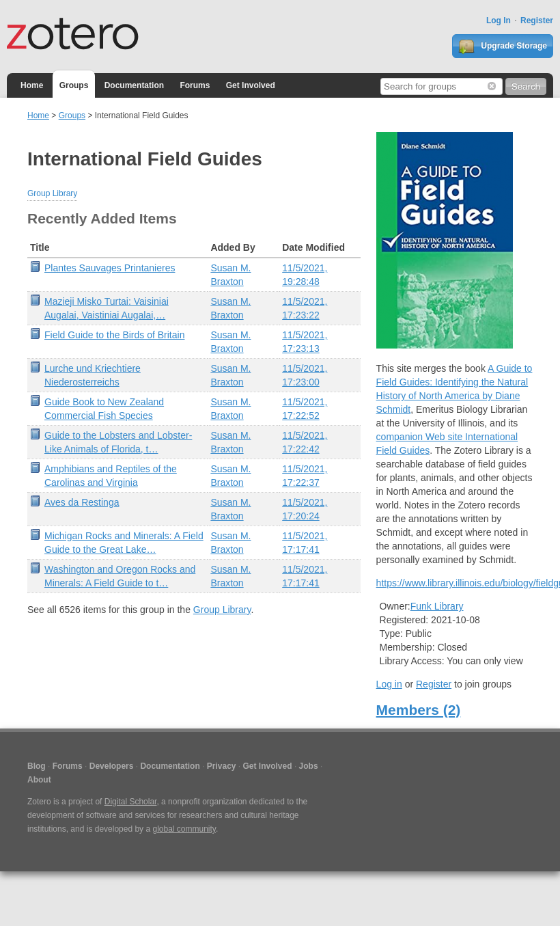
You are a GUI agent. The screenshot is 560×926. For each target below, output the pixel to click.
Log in (389, 684)
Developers (112, 766)
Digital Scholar (131, 802)
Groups (74, 85)
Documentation (134, 85)
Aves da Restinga (82, 502)
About (39, 780)
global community (184, 829)
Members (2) (419, 710)
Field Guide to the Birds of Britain (114, 335)
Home (32, 85)
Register (537, 21)
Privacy (222, 766)
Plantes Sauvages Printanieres (110, 268)
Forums (195, 85)
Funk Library (437, 606)
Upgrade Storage (503, 46)
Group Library (52, 193)
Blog (37, 766)
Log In (499, 21)
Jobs (309, 766)
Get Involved (251, 85)
